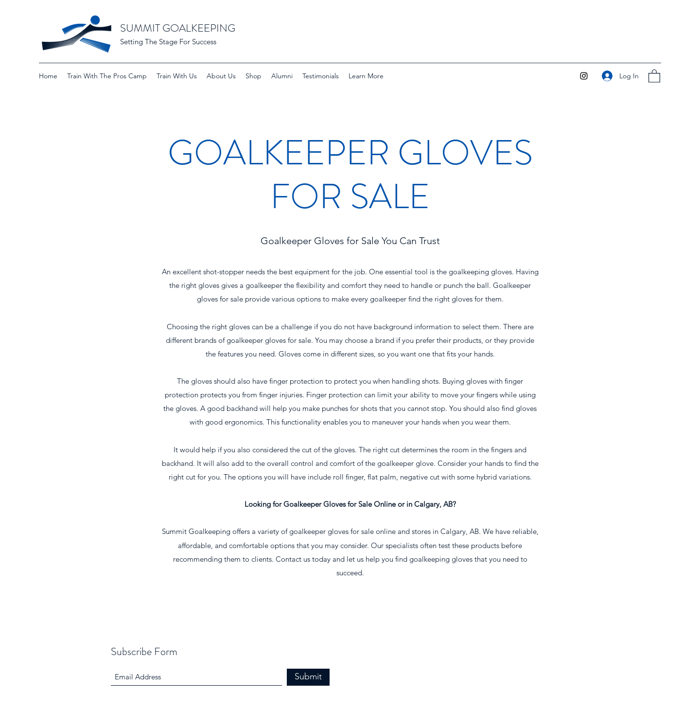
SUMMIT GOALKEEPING (178, 28)
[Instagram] (584, 76)
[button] (366, 76)
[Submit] (308, 677)
